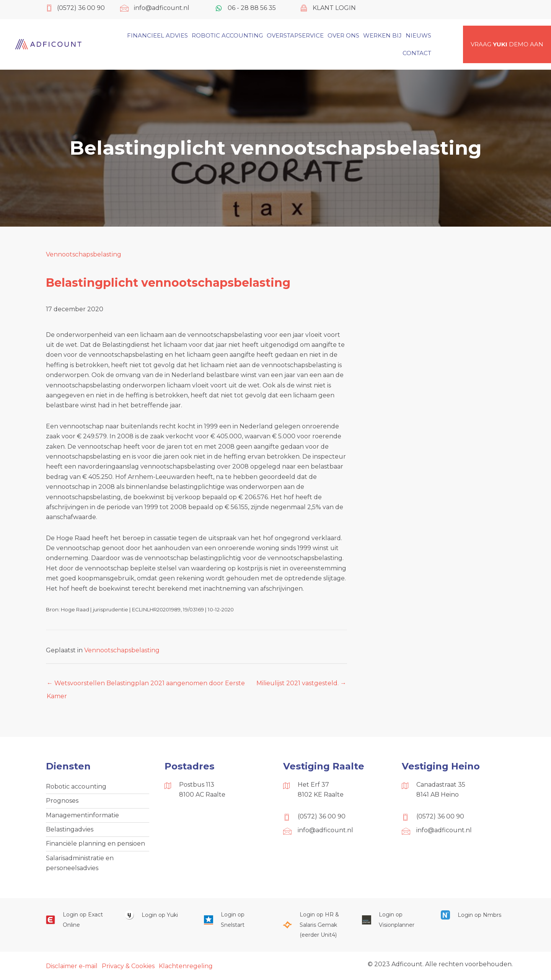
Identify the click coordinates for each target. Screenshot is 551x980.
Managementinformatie (82, 815)
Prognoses (62, 801)
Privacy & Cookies (128, 966)
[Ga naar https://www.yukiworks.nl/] (156, 915)
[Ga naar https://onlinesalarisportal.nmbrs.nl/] (473, 915)
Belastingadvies (70, 829)
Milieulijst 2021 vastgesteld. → (301, 683)
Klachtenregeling (186, 966)
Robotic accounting (76, 786)
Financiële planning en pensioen (95, 844)
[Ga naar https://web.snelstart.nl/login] (236, 920)
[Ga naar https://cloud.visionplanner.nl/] (394, 920)
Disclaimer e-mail (72, 966)
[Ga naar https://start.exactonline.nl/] (78, 920)
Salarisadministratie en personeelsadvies (80, 863)
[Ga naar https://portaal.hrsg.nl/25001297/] (315, 925)
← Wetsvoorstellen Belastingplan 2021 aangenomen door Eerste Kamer (146, 685)
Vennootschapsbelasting (84, 254)
